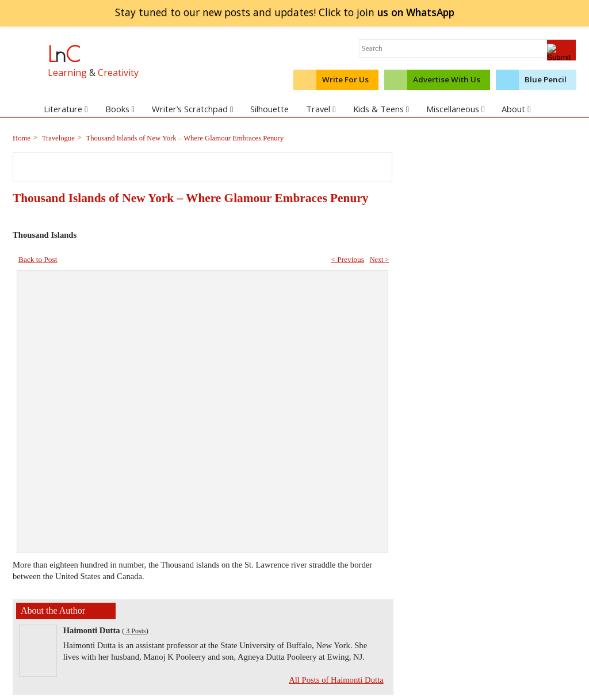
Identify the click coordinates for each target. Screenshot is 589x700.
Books (120, 109)
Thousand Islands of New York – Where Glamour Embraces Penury (184, 138)
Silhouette (269, 109)
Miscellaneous (455, 109)
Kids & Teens (381, 109)
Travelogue (58, 138)
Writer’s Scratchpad (192, 109)
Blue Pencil (546, 79)
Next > (379, 260)
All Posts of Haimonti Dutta (336, 680)
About (516, 109)
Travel (321, 109)
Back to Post (38, 259)
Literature (66, 109)
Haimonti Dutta (92, 630)
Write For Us (345, 79)
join (416, 12)
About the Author (53, 610)
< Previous (347, 259)
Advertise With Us (447, 79)
